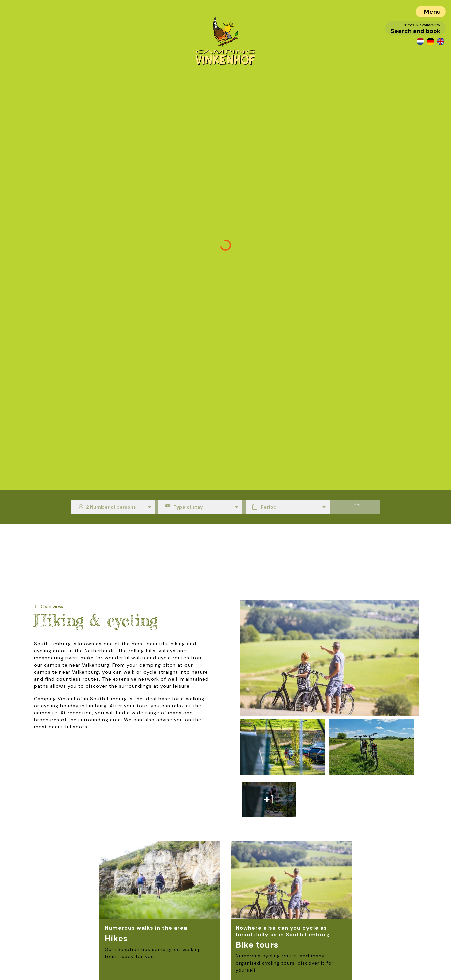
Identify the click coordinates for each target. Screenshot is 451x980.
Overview (51, 607)
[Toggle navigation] (431, 12)
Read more (131, 943)
